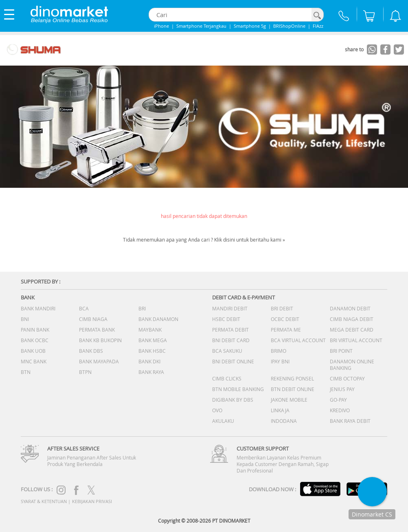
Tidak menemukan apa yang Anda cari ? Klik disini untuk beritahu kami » (204, 240)
